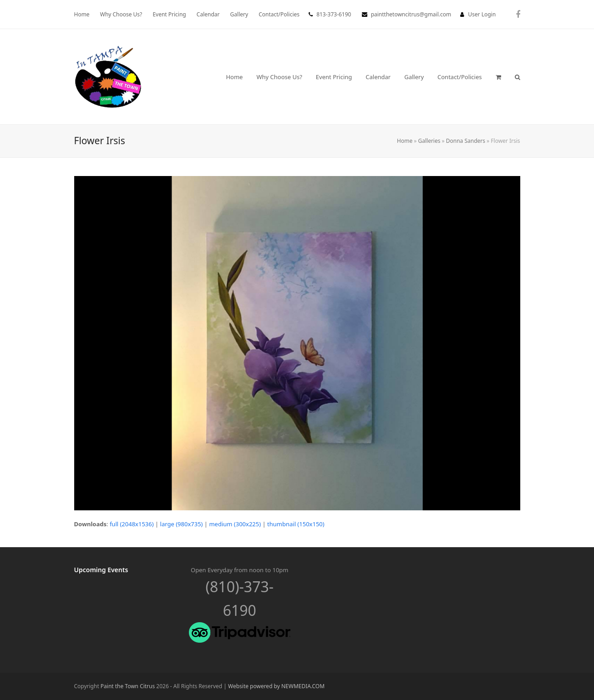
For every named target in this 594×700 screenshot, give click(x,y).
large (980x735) (182, 524)
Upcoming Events (101, 570)
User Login (482, 14)
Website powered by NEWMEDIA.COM (276, 686)
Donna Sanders (466, 141)
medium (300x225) (235, 524)
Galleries (429, 141)
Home (405, 141)
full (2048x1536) (132, 524)
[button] (498, 77)
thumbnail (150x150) (296, 524)
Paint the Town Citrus (128, 686)
